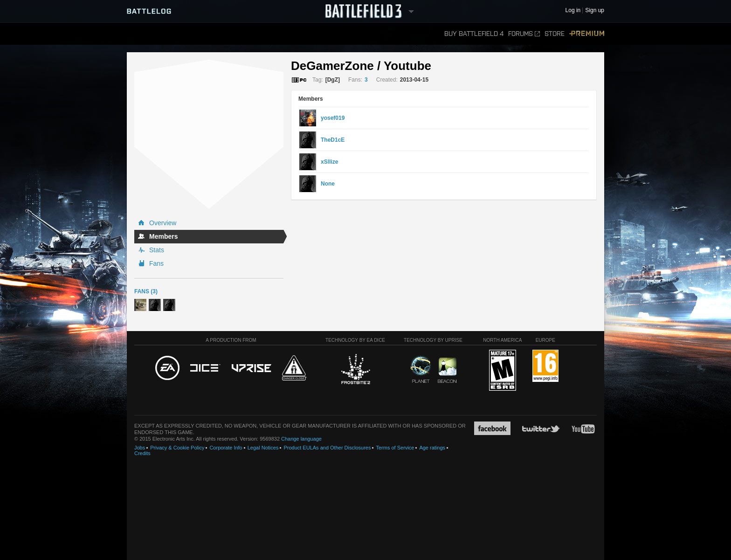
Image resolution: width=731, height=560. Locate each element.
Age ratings (432, 448)
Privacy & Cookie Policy (177, 448)
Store (555, 34)
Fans (156, 263)
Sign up (595, 10)
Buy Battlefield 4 (474, 34)
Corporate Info (226, 448)
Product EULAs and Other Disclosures (327, 448)
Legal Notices (263, 448)
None (328, 184)
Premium (587, 34)
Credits (142, 453)
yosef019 (333, 118)
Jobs (140, 448)
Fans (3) (146, 291)
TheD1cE (333, 140)
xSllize (329, 162)
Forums (524, 34)
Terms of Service (395, 448)
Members (163, 236)
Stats (157, 250)
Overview (163, 223)
